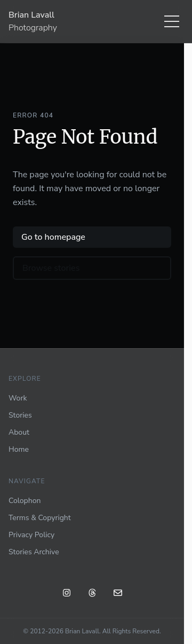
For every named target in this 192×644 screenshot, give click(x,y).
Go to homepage (53, 237)
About (19, 432)
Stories (20, 415)
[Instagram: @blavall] (67, 594)
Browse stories (51, 268)
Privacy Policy (31, 535)
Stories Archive (34, 552)
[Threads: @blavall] (92, 594)
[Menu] (172, 21)
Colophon (25, 501)
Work (18, 398)
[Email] (118, 594)
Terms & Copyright (40, 518)
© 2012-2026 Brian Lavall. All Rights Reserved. (92, 631)
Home (19, 449)
